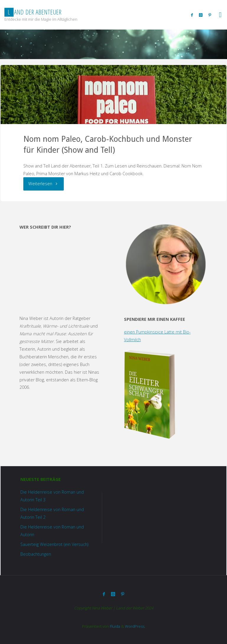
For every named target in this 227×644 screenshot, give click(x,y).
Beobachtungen (36, 554)
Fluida (115, 626)
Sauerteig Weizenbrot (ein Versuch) (54, 544)
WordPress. (135, 626)
